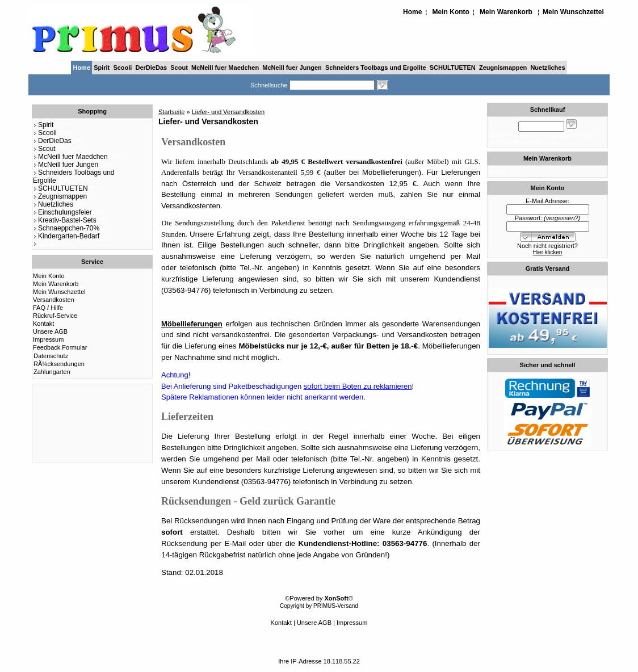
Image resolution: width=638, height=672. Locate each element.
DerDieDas (152, 68)
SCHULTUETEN (453, 68)
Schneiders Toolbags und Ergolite (376, 68)
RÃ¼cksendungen (59, 364)
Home (412, 12)
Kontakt (43, 324)
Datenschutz (51, 356)
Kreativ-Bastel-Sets (65, 220)
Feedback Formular (60, 347)
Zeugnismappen (503, 68)
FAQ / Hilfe (48, 308)
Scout (179, 68)
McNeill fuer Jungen (292, 68)
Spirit (102, 68)
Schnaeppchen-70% (66, 228)
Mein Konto (451, 12)
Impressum (48, 339)
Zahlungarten (52, 372)
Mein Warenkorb (506, 12)
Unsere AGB (50, 331)
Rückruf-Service (55, 316)
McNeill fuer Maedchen (225, 68)
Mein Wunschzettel (573, 12)
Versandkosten (54, 300)
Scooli (122, 68)
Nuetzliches (547, 68)
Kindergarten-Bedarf (66, 236)
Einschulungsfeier (62, 212)
